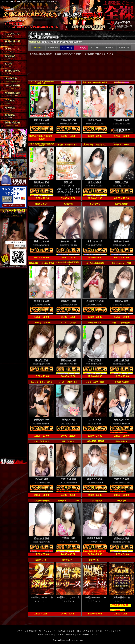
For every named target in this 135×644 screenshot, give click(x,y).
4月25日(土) (67, 48)
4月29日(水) (124, 48)
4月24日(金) (53, 48)
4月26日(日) (81, 48)
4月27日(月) (95, 48)
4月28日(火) (109, 48)
